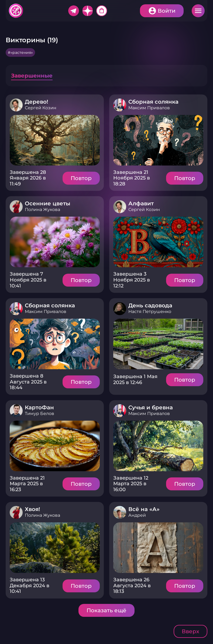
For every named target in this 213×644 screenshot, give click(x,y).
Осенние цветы (48, 203)
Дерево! (37, 102)
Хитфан (16, 11)
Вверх (190, 631)
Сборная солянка (153, 102)
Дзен (88, 11)
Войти (167, 11)
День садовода (150, 305)
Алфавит (141, 203)
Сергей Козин (41, 108)
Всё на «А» (144, 509)
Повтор (81, 178)
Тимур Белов (39, 414)
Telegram (74, 11)
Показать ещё (106, 610)
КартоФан (39, 407)
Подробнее (55, 140)
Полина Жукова (42, 210)
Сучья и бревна (151, 407)
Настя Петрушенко (150, 312)
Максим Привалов (149, 108)
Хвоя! (32, 509)
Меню (198, 11)
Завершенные (32, 76)
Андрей (137, 515)
